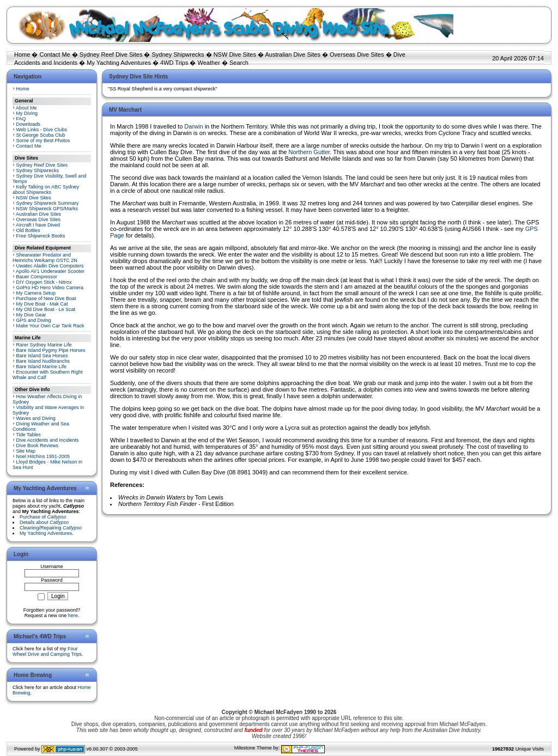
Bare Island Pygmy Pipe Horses (51, 350)
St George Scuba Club (41, 135)
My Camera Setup (36, 293)
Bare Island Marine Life (42, 367)
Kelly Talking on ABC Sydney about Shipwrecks (46, 190)
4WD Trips (174, 63)
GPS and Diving (34, 320)
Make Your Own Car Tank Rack (50, 326)
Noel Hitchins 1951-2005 (43, 456)
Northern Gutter (310, 152)
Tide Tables (28, 435)
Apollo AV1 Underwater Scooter (50, 271)
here (73, 615)
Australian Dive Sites (293, 54)
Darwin (194, 126)
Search (239, 63)
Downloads (29, 124)
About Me (26, 108)
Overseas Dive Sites (357, 54)
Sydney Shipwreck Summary (48, 203)
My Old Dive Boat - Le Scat (46, 309)
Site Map (26, 451)
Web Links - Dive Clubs (42, 130)
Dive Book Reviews (38, 446)
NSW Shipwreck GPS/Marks (47, 209)
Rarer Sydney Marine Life (44, 345)
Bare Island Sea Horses (42, 356)
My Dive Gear (31, 315)
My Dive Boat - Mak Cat (42, 304)
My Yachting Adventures (119, 63)
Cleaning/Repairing (51, 528)
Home (22, 54)
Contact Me (54, 54)
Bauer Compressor (37, 277)
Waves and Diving (36, 418)
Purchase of (43, 517)
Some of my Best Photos (43, 141)
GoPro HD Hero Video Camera (50, 288)
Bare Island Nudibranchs (43, 361)
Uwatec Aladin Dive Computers (50, 266)
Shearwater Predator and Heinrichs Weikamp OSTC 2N (45, 258)
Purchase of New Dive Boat (46, 298)
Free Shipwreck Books (41, 236)
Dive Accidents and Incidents (48, 440)
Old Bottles (28, 230)
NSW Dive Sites (235, 54)
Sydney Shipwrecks (178, 54)
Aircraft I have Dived (38, 225)
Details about (44, 522)
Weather (209, 63)
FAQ (21, 119)
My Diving (27, 113)
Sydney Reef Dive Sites (111, 54)
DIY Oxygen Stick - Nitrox (44, 282)
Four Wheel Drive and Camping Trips (47, 651)
